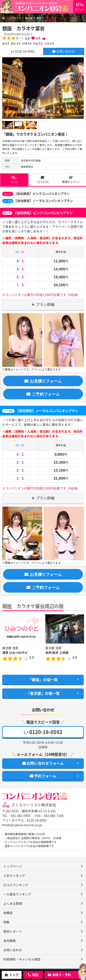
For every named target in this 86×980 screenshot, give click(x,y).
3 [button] (16, 671)
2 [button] (10, 671)
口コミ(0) (43, 180)
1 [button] (3, 671)
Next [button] (82, 641)
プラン (14, 180)
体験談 (8, 913)
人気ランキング (14, 876)
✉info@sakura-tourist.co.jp (22, 825)
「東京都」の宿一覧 (43, 693)
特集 (6, 922)
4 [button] (23, 671)
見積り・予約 (61, 975)
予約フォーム (43, 776)
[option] (43, 88)
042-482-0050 (21, 816)
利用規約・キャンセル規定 (22, 959)
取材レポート (13, 931)
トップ (14, 975)
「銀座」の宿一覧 (43, 680)
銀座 (39, 18)
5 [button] (30, 671)
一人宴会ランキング (17, 894)
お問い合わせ (64, 51)
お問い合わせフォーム (43, 763)
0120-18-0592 (23, 51)
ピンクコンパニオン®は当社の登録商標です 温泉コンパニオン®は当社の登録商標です (31, 844)
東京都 (29, 18)
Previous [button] (4, 641)
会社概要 (10, 941)
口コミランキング (16, 885)
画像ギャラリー (72, 180)
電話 (35, 975)
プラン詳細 (45, 304)
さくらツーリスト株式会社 (34, 805)
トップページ (12, 18)
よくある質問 (13, 903)
